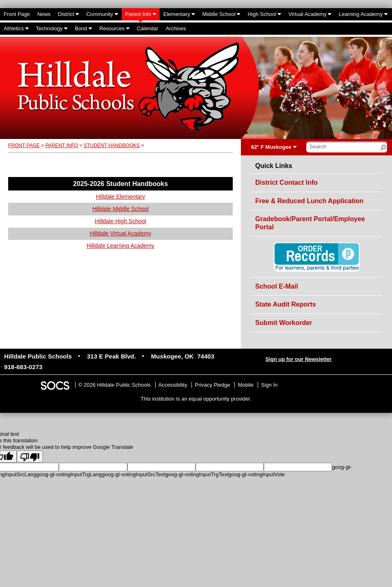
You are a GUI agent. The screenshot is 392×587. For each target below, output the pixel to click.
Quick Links (274, 166)
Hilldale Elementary (121, 197)
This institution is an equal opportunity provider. (196, 399)
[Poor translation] (30, 457)
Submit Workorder (284, 323)
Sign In (269, 385)
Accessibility (173, 385)
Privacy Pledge (213, 385)
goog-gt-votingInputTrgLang (69, 474)
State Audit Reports (286, 304)
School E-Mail (277, 286)
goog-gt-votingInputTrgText (197, 474)
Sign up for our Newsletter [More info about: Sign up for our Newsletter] (299, 359)
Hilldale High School (120, 221)
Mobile (245, 385)
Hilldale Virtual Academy (121, 233)
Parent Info (62, 146)
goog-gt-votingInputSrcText (133, 474)
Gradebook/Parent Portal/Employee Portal (310, 223)
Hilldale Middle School (120, 209)
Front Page (24, 146)
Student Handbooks (112, 146)
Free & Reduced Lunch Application (309, 201)
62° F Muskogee (271, 147)
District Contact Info (286, 183)
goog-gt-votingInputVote (256, 474)
